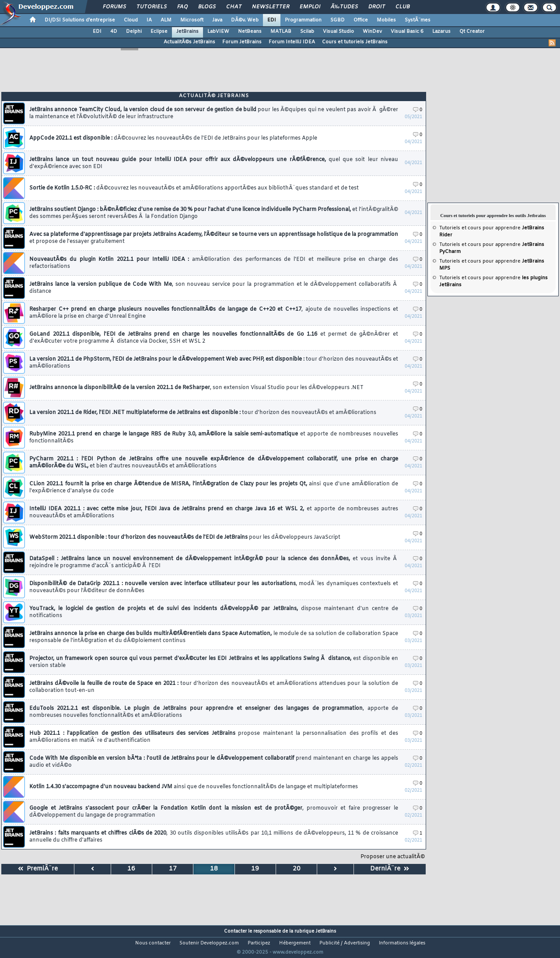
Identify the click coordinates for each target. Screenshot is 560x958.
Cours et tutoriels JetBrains (355, 42)
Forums (114, 7)
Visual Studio (338, 32)
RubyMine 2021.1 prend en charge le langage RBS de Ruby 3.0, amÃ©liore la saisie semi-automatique (214, 438)
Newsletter (271, 7)
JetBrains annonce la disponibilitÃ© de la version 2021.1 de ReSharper (196, 388)
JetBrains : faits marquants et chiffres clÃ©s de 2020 (214, 837)
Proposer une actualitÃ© (393, 857)
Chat (234, 7)
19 (255, 869)
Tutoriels (152, 7)
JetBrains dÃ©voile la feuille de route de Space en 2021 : (214, 687)
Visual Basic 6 (407, 32)
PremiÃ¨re (38, 869)
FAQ (182, 7)
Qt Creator (472, 32)
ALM (166, 20)
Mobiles (386, 20)
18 (214, 869)
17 (173, 869)
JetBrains (187, 32)
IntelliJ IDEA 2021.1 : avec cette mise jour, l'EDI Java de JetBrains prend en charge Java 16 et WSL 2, (214, 512)
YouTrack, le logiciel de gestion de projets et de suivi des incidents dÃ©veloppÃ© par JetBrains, (214, 612)
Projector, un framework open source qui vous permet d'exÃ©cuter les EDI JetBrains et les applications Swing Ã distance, (214, 662)
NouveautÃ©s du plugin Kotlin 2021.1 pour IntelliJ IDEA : (214, 263)
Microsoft (192, 20)
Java (217, 20)
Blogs (207, 7)
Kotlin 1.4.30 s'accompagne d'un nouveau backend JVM (194, 787)
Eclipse (159, 32)
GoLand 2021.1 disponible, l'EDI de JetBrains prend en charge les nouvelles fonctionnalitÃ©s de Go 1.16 (214, 338)
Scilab (307, 32)
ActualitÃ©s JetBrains (189, 42)
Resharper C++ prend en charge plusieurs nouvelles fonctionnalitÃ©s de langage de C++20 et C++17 (214, 313)
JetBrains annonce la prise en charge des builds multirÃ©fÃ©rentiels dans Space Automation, (214, 637)
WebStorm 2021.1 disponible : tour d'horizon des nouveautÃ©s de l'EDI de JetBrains (185, 537)
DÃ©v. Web (245, 20)
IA (149, 20)
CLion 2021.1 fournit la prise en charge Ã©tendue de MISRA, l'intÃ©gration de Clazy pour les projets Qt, (214, 488)
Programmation (303, 20)
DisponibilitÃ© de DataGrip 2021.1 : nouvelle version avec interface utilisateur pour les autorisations (214, 587)
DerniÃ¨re (390, 869)
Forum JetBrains (242, 42)
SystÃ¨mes (418, 20)
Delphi (134, 32)
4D (114, 32)
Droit (377, 7)
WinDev (372, 32)
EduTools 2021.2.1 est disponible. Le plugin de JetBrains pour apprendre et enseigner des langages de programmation (214, 712)
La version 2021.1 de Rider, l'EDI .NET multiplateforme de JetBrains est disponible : (203, 413)
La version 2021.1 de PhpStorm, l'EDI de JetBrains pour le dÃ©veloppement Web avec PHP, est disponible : (214, 363)
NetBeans (250, 32)
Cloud (131, 20)
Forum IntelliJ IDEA (292, 42)
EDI (272, 20)
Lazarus (441, 32)
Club (402, 7)
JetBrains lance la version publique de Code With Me (214, 288)
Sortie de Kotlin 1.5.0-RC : (194, 188)
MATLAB (281, 32)
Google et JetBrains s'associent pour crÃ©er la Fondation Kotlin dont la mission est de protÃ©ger (214, 812)
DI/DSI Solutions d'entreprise (80, 20)
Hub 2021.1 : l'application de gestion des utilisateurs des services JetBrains (214, 737)
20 (297, 869)
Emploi (310, 7)
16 (131, 869)
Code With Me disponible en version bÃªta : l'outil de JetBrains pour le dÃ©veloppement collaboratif (214, 762)
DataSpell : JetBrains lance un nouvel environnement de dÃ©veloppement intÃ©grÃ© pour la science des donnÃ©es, (214, 562)
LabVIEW (218, 32)
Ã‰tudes (344, 7)
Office (361, 20)
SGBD (338, 20)
